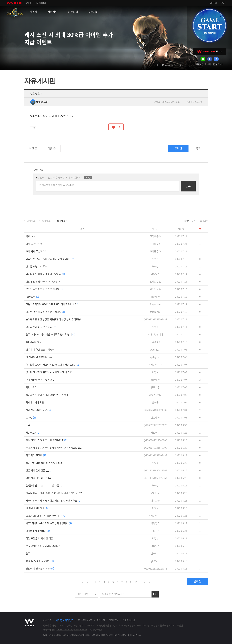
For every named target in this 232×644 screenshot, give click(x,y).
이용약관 (47, 620)
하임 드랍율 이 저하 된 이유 (39, 538)
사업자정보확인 (95, 629)
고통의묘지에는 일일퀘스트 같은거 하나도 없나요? (53, 304)
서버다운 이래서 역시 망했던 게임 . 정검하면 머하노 (53, 501)
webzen (14, 3)
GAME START (209, 25)
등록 (188, 186)
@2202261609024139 (155, 410)
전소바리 (155, 553)
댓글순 (194, 221)
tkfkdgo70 (39, 102)
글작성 (178, 148)
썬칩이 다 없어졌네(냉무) (40, 568)
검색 (155, 594)
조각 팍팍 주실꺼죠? (36, 251)
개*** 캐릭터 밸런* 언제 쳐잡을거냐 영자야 (49, 523)
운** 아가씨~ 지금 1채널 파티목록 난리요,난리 (50, 334)
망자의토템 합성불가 (38, 531)
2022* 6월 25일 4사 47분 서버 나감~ (46, 516)
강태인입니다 (155, 365)
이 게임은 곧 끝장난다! (39, 357)
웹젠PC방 (114, 620)
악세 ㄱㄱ (30, 236)
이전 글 (33, 148)
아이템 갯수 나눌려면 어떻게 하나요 (45, 312)
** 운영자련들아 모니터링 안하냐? (43, 546)
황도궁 (155, 402)
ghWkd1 (155, 561)
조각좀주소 (155, 236)
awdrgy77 (155, 349)
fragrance (155, 304)
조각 (28, 425)
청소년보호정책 (85, 620)
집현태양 (155, 297)
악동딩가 (155, 274)
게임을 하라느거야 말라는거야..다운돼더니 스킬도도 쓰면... (55, 493)
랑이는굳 (155, 493)
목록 (198, 148)
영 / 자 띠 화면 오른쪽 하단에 (40, 349)
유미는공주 (155, 289)
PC (30, 3)
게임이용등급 (129, 620)
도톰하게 (155, 531)
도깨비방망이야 (155, 334)
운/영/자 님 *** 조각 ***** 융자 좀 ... (44, 485)
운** (30, 553)
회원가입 (214, 3)
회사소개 (101, 620)
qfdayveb (155, 357)
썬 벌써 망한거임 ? (37, 508)
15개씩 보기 (32, 221)
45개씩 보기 (62, 221)
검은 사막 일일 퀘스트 (39, 478)
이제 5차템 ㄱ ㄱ (34, 244)
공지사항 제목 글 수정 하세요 (42, 327)
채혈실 (155, 259)
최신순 (186, 221)
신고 (33, 128)
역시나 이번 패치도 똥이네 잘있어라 (45, 274)
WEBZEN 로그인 (210, 51)
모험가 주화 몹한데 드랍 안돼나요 (44, 289)
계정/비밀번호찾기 (215, 64)
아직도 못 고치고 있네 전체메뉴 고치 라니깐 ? (50, 259)
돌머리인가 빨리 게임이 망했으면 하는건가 (47, 395)
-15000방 (32, 297)
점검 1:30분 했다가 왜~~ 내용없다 (43, 282)
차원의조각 (31, 387)
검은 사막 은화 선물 (39, 470)
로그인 (224, 3)
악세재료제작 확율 (35, 402)
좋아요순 (204, 221)
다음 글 (52, 148)
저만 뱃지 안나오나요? (39, 410)
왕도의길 (155, 387)
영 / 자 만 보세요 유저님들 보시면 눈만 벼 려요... (50, 372)
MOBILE (43, 3)
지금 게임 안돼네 (36, 455)
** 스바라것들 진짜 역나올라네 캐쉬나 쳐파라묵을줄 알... (54, 448)
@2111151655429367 (155, 470)
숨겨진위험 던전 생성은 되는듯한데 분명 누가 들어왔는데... (55, 319)
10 (136, 582)
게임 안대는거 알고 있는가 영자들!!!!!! (46, 440)
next (180, 65)
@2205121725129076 (155, 425)
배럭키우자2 (155, 395)
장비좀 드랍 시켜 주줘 (37, 266)
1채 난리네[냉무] (34, 342)
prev (158, 65)
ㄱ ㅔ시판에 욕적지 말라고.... (40, 380)
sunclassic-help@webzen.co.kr (72, 629)
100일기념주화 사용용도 (40, 561)
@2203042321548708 (155, 440)
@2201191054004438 (155, 319)
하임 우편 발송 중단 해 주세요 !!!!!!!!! (44, 463)
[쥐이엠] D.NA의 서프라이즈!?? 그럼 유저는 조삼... (53, 365)
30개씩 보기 (47, 221)
